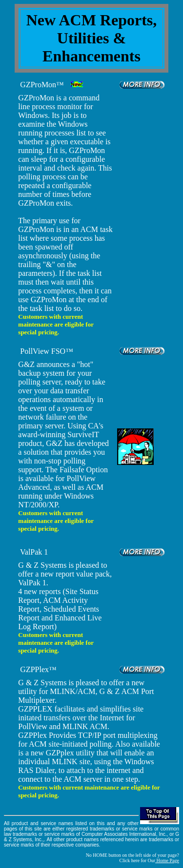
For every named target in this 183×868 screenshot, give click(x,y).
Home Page (167, 860)
